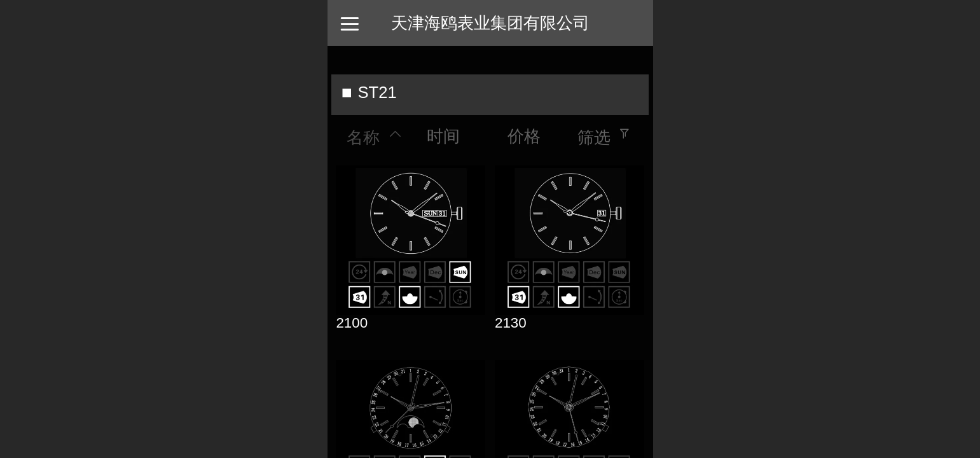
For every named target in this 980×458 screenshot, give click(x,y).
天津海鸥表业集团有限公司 (490, 23)
